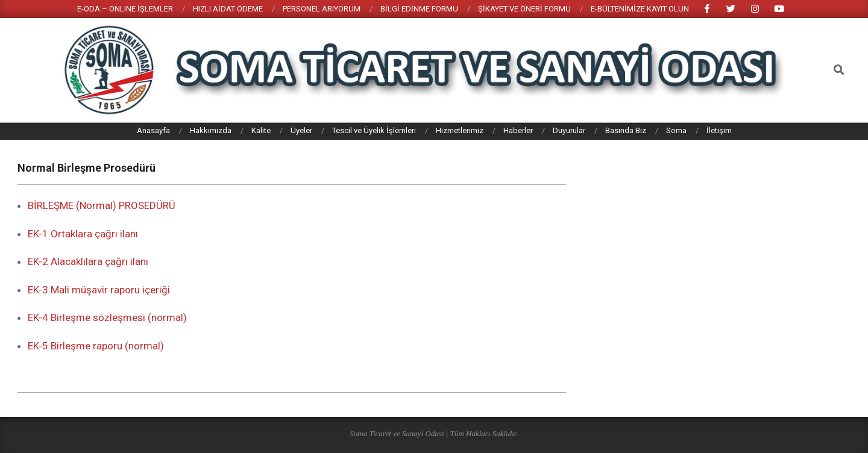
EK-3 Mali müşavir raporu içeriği (99, 290)
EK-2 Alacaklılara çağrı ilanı (88, 261)
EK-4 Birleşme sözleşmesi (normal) (107, 317)
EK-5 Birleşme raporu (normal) (96, 346)
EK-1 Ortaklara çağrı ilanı (83, 234)
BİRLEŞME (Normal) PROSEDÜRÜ (102, 205)
